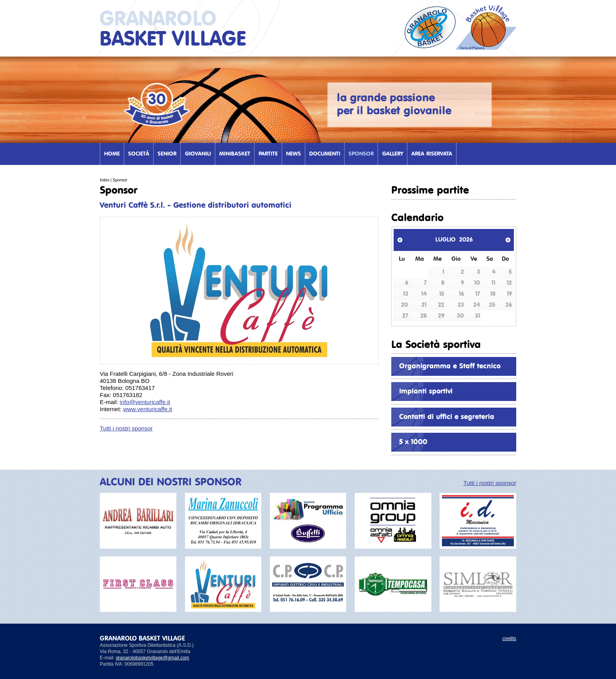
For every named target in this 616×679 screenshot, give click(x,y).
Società (139, 154)
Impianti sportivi (426, 392)
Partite (268, 154)
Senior (167, 154)
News (293, 154)
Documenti (325, 154)
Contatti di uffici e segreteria (447, 417)
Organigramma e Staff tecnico (450, 366)
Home (112, 154)
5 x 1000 (413, 442)
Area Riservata (432, 154)
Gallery (393, 154)
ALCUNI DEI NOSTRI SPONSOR (171, 482)
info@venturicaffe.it (145, 402)
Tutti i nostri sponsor (126, 428)
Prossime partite (430, 190)
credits (509, 639)
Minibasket (235, 154)
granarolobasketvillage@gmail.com (153, 658)
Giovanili (198, 154)
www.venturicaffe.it (148, 409)
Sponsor (361, 154)
